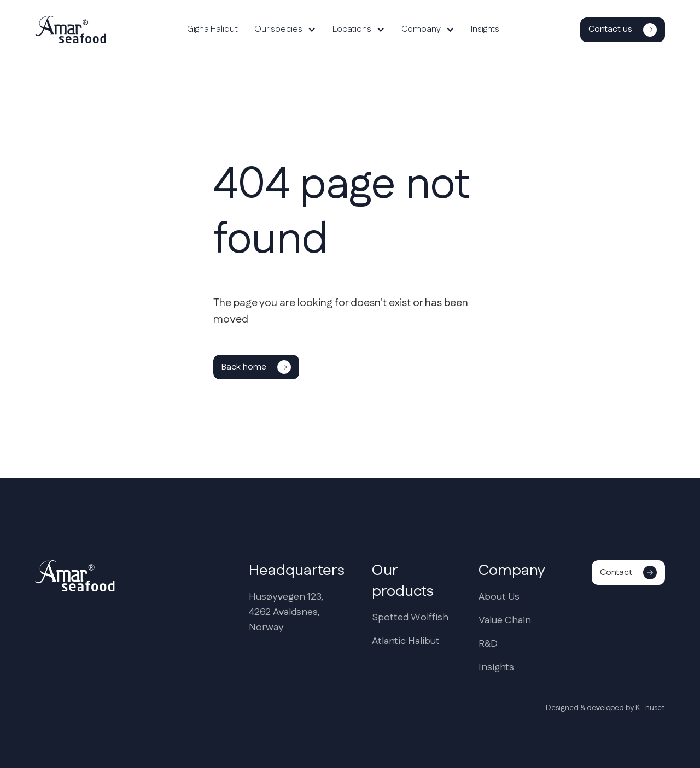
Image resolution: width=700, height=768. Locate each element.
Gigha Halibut (212, 29)
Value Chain (505, 620)
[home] (71, 30)
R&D (488, 644)
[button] (285, 30)
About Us (499, 597)
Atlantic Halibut (406, 641)
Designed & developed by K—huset (605, 708)
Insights (485, 29)
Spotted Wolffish (410, 618)
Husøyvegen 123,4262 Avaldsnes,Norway (286, 612)
